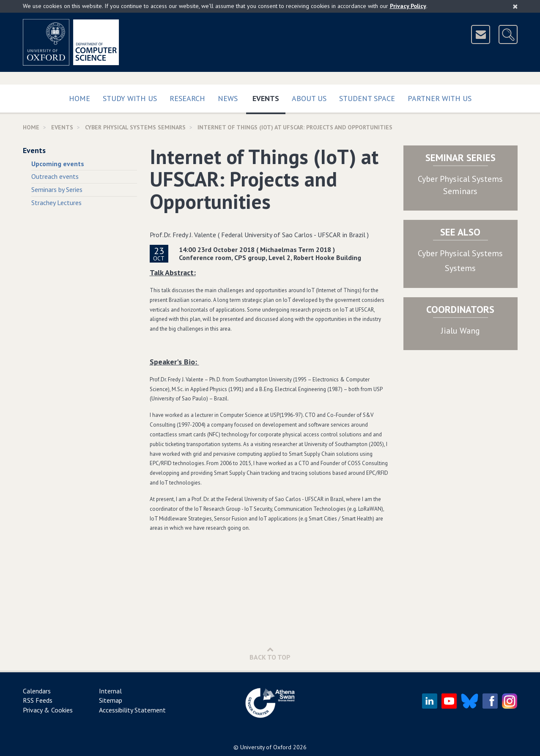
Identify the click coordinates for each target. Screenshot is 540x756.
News (228, 98)
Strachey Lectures (56, 203)
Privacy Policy (408, 6)
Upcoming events (58, 164)
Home (79, 98)
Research (187, 98)
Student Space (367, 98)
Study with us (130, 98)
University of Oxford (266, 747)
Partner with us (440, 98)
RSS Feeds (38, 700)
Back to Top (270, 653)
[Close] (515, 6)
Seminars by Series (57, 189)
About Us (309, 98)
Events (269, 97)
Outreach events (55, 176)
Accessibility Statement (132, 710)
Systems (460, 268)
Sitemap (111, 700)
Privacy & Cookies (48, 710)
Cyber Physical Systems (460, 253)
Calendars (37, 691)
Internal (110, 691)
